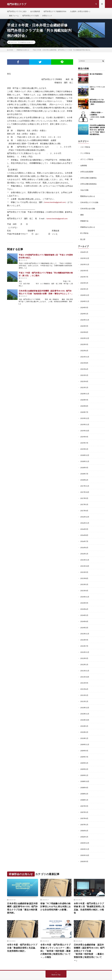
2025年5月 (84, 281)
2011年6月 (84, 681)
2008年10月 (85, 772)
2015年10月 (85, 560)
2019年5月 (84, 445)
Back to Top (56, 964)
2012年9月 (84, 651)
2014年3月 (84, 620)
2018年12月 (85, 451)
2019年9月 (84, 433)
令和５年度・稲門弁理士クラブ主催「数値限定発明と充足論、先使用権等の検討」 (22, 937)
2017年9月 (84, 493)
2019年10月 (85, 427)
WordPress (50, 975)
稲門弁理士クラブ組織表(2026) (55, 12)
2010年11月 (85, 705)
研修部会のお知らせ (27, 43)
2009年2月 (84, 760)
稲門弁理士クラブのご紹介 (17, 12)
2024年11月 (85, 300)
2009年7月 (84, 747)
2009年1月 (84, 766)
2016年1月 (84, 548)
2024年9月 (84, 306)
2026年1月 (84, 251)
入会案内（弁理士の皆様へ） (80, 12)
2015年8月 (84, 572)
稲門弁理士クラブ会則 (31, 16)
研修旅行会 (84, 220)
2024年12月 (85, 294)
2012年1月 (84, 657)
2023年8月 (84, 330)
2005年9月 (84, 850)
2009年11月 (85, 735)
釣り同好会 (84, 232)
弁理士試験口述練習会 (88, 178)
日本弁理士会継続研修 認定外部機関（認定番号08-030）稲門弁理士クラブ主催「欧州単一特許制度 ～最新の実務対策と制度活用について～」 (89, 941)
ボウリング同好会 (87, 160)
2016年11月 (85, 517)
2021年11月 (85, 354)
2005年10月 (85, 844)
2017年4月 (84, 505)
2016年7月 (84, 536)
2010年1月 (84, 729)
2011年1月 (84, 693)
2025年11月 (85, 263)
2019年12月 (85, 415)
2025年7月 (84, 275)
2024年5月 (84, 312)
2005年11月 (85, 838)
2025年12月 (85, 257)
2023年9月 (84, 324)
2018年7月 (84, 469)
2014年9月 (84, 596)
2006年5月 (84, 826)
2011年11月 (85, 663)
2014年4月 (84, 614)
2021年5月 (84, 372)
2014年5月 (84, 608)
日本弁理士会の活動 (88, 208)
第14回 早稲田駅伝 (96, 75)
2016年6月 (84, 542)
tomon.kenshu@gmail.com (55, 203)
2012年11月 (85, 645)
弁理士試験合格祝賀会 (88, 184)
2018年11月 (85, 457)
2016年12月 (85, 511)
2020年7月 (84, 409)
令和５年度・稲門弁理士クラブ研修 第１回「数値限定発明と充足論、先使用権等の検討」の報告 (89, 897)
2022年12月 (85, 336)
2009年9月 (84, 741)
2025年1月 (84, 287)
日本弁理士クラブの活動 (89, 202)
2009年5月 (84, 754)
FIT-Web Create (29, 975)
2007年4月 (84, 808)
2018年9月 (84, 463)
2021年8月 (84, 360)
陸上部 (83, 238)
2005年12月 (85, 832)
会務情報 (84, 166)
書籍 (82, 214)
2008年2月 (84, 784)
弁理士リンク (47, 16)
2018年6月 (84, 475)
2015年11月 (85, 554)
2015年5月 (84, 578)
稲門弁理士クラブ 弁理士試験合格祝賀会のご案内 (97, 102)
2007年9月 (84, 796)
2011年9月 (84, 675)
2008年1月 (84, 790)
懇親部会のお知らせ (88, 196)
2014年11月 (85, 590)
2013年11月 (85, 626)
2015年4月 (84, 584)
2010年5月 (84, 717)
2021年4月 (84, 378)
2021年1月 (84, 384)
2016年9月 (84, 524)
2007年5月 (84, 802)
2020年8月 (84, 402)
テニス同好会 (85, 154)
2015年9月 (84, 566)
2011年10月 (85, 669)
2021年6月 (84, 366)
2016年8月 (84, 530)
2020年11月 (85, 390)
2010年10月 (85, 711)
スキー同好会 (85, 148)
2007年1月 (84, 814)
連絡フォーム (14, 16)
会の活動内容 (35, 12)
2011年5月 (84, 687)
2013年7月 (84, 639)
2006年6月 (84, 820)
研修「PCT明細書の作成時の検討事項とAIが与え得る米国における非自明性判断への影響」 (56, 895)
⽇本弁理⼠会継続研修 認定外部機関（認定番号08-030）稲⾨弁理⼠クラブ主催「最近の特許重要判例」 (97, 130)
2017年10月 (85, 487)
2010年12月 (85, 699)
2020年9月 (84, 396)
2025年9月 (84, 269)
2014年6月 (84, 602)
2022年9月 (84, 342)
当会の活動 (84, 190)
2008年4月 (84, 778)
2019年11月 (85, 421)
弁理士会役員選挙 (87, 172)
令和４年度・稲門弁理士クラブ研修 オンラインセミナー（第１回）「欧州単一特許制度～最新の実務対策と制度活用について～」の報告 (56, 940)
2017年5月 (84, 499)
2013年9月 (84, 632)
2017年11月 (85, 481)
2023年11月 (85, 318)
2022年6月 (84, 348)
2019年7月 (84, 439)
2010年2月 (84, 723)
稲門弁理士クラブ (27, 972)
